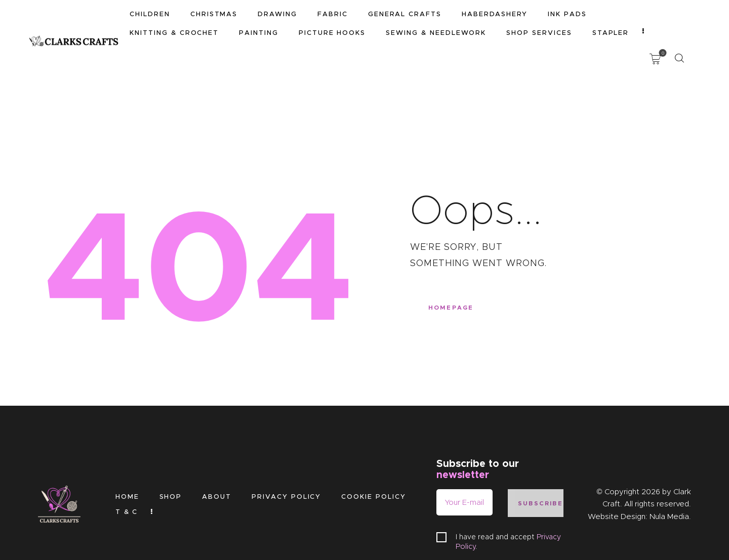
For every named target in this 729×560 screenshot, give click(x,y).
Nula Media (669, 474)
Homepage (453, 267)
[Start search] (679, 16)
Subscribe (541, 461)
